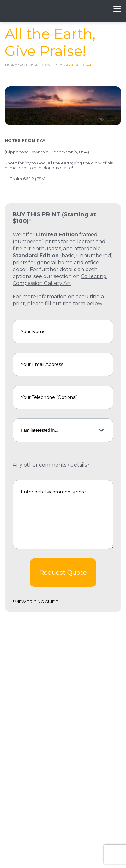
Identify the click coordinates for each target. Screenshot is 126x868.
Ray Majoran (78, 65)
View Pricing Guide (37, 602)
